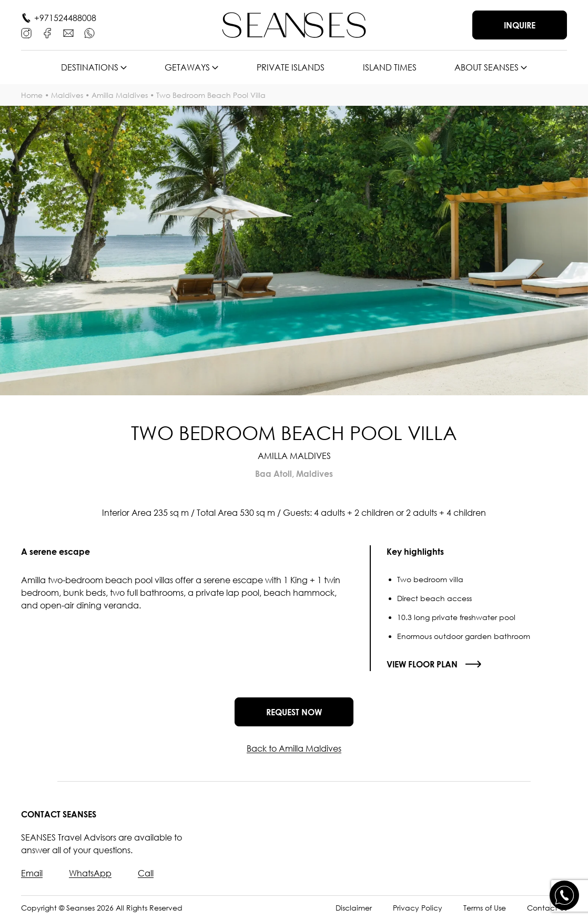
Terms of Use (485, 908)
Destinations (90, 67)
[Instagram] (26, 33)
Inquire (520, 25)
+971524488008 (65, 18)
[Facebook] (47, 33)
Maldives (67, 95)
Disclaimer (354, 908)
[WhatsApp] (89, 33)
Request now (294, 712)
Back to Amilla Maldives (294, 748)
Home (32, 95)
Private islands (291, 67)
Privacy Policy (418, 908)
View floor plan (422, 664)
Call (146, 873)
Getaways (187, 67)
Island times (390, 67)
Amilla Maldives (120, 95)
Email (32, 873)
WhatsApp (90, 873)
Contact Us (547, 908)
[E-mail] (68, 33)
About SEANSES (486, 67)
